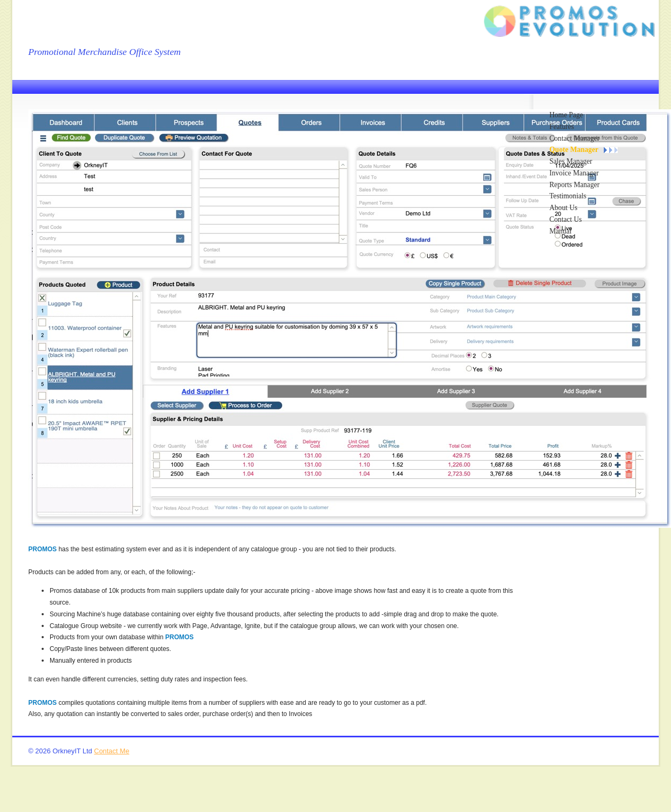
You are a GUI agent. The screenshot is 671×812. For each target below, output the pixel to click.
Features (562, 127)
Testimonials (568, 196)
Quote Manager (574, 150)
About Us (564, 208)
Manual (561, 231)
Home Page (566, 115)
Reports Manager (574, 185)
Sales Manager (571, 161)
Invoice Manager (574, 173)
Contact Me (111, 751)
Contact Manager (574, 138)
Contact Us (566, 219)
